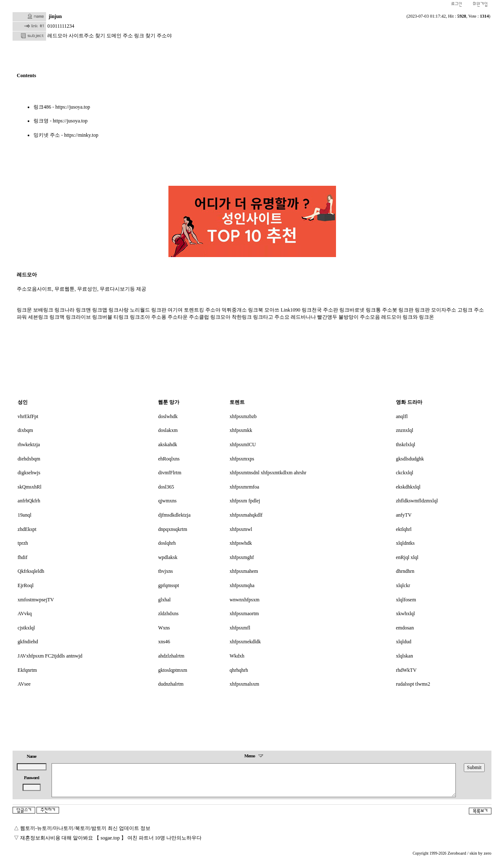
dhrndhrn (405, 571)
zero (488, 853)
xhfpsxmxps (242, 459)
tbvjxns (165, 571)
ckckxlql (404, 473)
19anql (25, 515)
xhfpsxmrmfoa (244, 487)
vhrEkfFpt (28, 416)
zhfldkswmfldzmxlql (417, 501)
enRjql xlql (407, 557)
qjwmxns (167, 501)
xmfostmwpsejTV (36, 600)
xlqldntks (405, 543)
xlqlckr (403, 585)
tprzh (23, 543)
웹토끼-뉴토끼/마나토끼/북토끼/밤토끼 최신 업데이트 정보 (85, 828)
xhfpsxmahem (244, 571)
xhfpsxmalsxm (244, 684)
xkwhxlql (405, 614)
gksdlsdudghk (410, 459)
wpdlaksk (168, 557)
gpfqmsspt (168, 585)
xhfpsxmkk (241, 430)
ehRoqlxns (169, 459)
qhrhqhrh (239, 670)
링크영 (41, 121)
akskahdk (167, 445)
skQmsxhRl (30, 487)
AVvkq (25, 614)
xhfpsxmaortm (244, 614)
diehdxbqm (29, 459)
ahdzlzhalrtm (171, 656)
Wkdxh (237, 656)
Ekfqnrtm (27, 670)
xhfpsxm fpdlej (245, 501)
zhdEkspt (27, 529)
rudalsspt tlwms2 (413, 684)
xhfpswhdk (241, 543)
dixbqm (25, 430)
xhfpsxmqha (242, 585)
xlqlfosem (406, 600)
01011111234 (61, 26)
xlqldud (404, 642)
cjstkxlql (26, 628)
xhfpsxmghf (242, 557)
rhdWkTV (406, 670)
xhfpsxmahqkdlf (246, 515)
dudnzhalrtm (171, 684)
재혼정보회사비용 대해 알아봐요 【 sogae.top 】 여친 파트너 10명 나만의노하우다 (111, 838)
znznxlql (404, 430)
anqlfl (402, 416)
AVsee (24, 684)
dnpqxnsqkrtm (172, 529)
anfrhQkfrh (29, 501)
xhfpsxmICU (243, 445)
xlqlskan (404, 656)
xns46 (164, 642)
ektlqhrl (404, 529)
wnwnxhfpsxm (244, 600)
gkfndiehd (28, 642)
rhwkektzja (29, 445)
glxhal (164, 600)
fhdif (22, 557)
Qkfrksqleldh (31, 571)
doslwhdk (168, 416)
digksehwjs (29, 473)
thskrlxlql (406, 445)
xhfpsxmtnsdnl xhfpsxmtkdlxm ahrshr (268, 473)
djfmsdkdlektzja (174, 515)
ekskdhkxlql (408, 487)
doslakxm (168, 430)
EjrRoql (26, 585)
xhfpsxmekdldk (245, 642)
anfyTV (404, 515)
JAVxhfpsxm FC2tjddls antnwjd (50, 656)
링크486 (42, 107)
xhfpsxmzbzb (243, 416)
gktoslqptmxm (172, 670)
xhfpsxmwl (241, 529)
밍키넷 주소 (47, 135)
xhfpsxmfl (240, 628)
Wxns (164, 628)
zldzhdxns (168, 614)
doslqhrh (167, 543)
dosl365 (166, 487)
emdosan (405, 628)
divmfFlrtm (169, 473)
